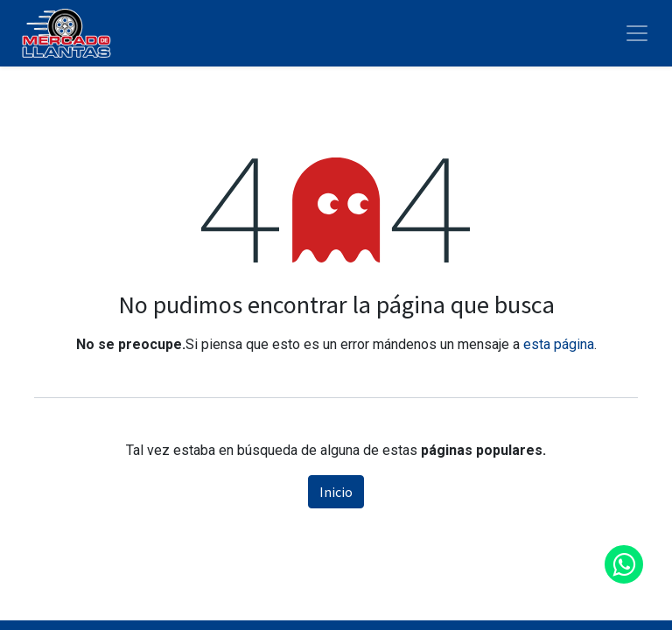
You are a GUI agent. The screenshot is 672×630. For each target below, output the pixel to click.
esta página (559, 344)
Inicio (336, 492)
